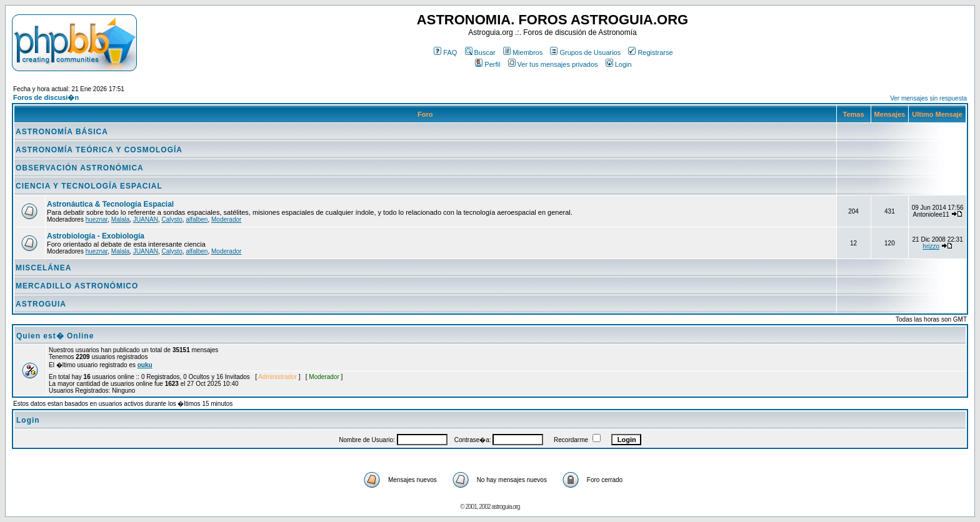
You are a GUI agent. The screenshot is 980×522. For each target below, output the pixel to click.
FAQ (445, 52)
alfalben (197, 219)
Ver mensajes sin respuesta (928, 98)
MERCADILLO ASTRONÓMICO (77, 286)
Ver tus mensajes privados (553, 64)
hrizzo (931, 246)
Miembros (523, 52)
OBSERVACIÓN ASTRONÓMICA (80, 168)
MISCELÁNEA (43, 268)
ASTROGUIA (41, 304)
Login (619, 64)
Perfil (487, 64)
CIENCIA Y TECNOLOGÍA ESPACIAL (89, 186)
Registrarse (650, 52)
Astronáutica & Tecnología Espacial (110, 204)
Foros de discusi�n (46, 97)
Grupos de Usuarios (585, 52)
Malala (120, 219)
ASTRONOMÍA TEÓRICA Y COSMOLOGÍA (99, 150)
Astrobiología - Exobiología (96, 236)
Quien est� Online (55, 336)
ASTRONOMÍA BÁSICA (62, 132)
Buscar (480, 52)
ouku (145, 365)
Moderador (226, 219)
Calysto (172, 219)
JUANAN (146, 219)
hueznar (97, 219)
